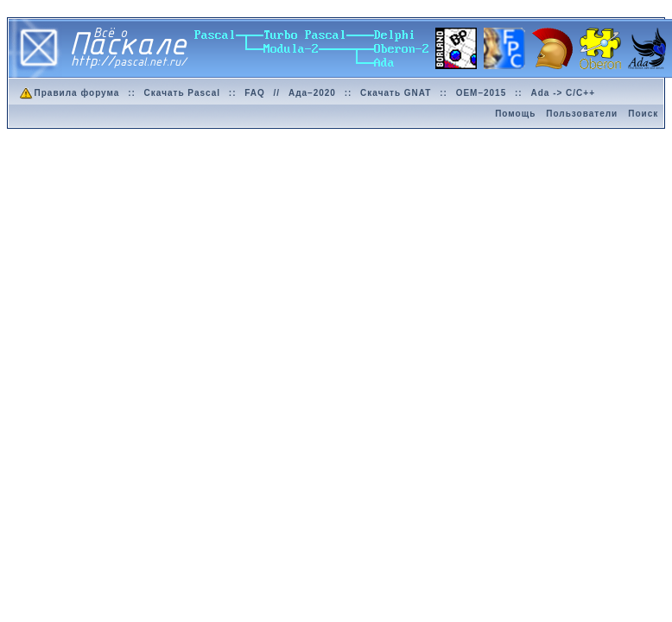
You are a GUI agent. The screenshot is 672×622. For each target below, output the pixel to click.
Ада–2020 (312, 93)
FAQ (255, 93)
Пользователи (582, 114)
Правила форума (69, 93)
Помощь (515, 114)
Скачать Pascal (182, 93)
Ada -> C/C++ (563, 93)
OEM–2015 (482, 93)
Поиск (643, 114)
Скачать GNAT (396, 93)
